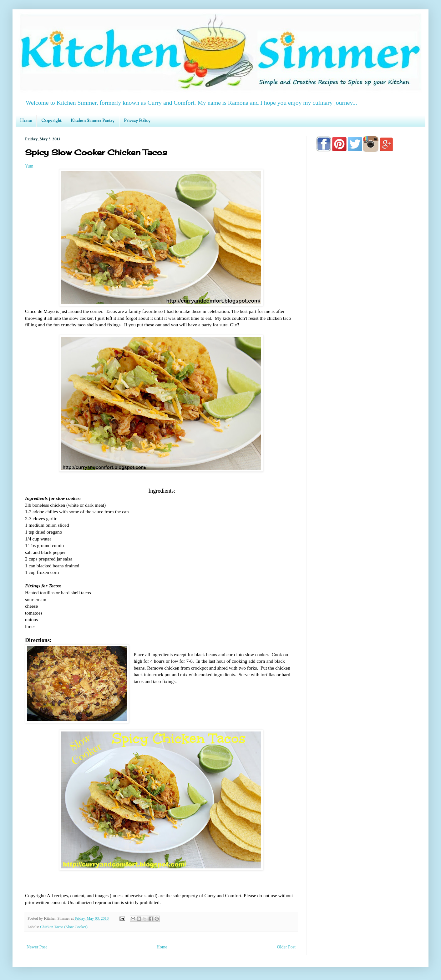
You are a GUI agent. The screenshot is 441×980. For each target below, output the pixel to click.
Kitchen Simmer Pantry (93, 121)
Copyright (51, 121)
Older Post (286, 947)
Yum (29, 166)
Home (26, 121)
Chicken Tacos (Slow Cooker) (64, 927)
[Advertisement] (366, 335)
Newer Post (37, 947)
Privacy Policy (137, 121)
